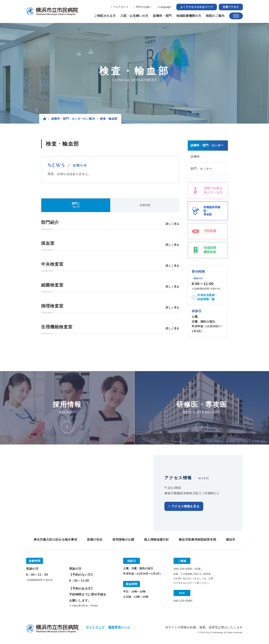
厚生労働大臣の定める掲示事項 (55, 540)
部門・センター (201, 169)
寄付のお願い (144, 7)
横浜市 (231, 540)
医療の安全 (95, 540)
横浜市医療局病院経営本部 (197, 540)
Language (165, 7)
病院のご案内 (215, 16)
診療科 (195, 157)
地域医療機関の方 (189, 16)
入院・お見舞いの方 (134, 16)
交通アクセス (231, 7)
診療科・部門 (162, 16)
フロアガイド (121, 7)
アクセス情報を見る (185, 506)
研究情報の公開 (123, 540)
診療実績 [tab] (145, 205)
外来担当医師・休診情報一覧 (207, 297)
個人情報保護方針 (156, 540)
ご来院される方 (105, 16)
